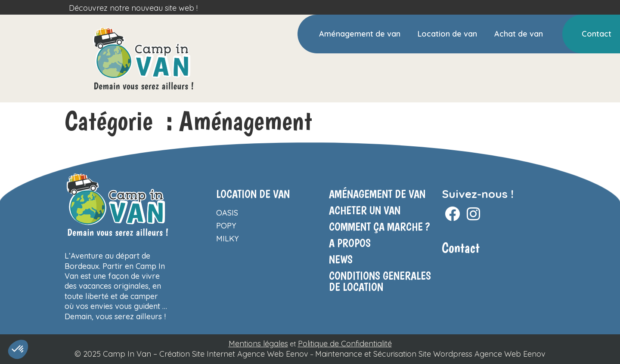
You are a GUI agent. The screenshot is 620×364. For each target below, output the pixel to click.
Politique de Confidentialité (345, 344)
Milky (228, 239)
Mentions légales (258, 344)
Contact (597, 34)
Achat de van (519, 34)
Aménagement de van (360, 34)
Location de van (447, 34)
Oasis (227, 213)
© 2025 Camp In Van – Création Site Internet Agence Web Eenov (191, 354)
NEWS (341, 259)
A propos (350, 243)
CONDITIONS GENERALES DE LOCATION (380, 281)
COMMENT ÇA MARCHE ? (380, 227)
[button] (18, 349)
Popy (226, 226)
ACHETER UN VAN (365, 210)
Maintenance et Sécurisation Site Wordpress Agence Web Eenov (430, 354)
